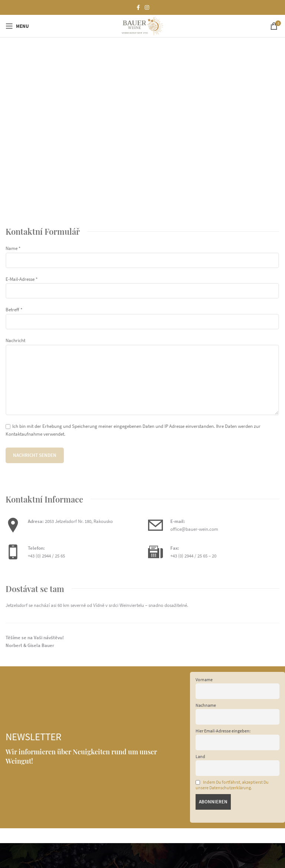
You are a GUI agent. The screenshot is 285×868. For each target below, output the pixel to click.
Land (200, 756)
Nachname (206, 705)
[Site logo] (142, 25)
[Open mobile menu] (17, 26)
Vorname (204, 680)
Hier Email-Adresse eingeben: (223, 731)
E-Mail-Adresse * (142, 285)
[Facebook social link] (138, 8)
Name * (142, 254)
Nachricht (142, 360)
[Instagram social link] (147, 8)
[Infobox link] (214, 526)
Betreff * (142, 315)
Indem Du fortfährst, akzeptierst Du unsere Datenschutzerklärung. (232, 785)
